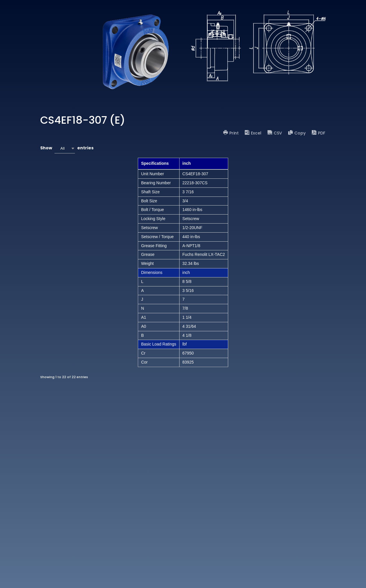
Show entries (67, 148)
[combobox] (65, 148)
